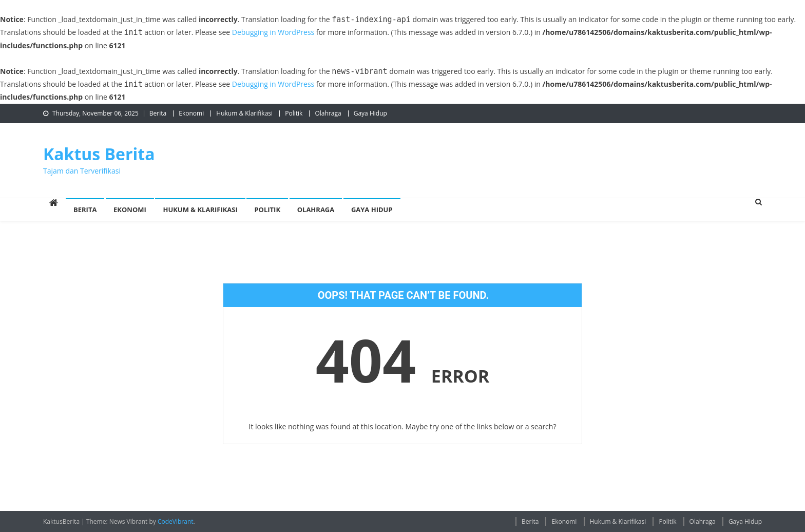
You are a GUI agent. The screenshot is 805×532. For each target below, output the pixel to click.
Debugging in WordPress (273, 32)
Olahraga (328, 113)
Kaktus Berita (99, 154)
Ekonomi (191, 113)
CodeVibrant (176, 521)
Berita (158, 113)
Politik (294, 113)
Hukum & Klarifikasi (244, 113)
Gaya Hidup (370, 113)
